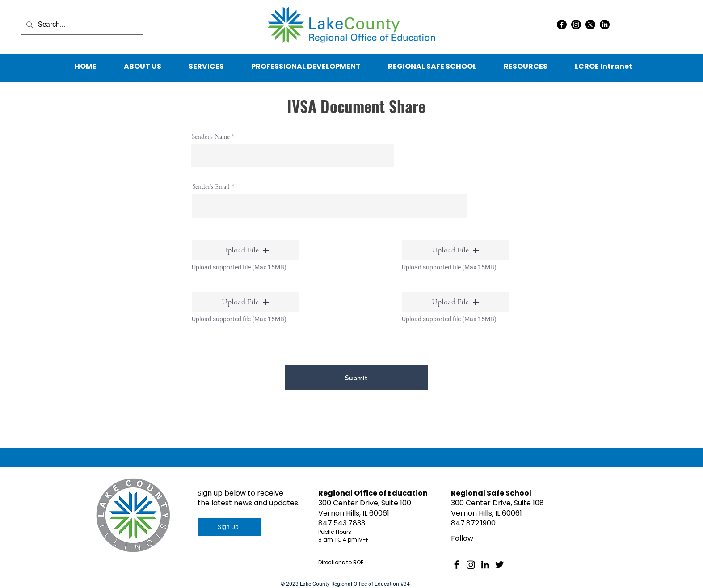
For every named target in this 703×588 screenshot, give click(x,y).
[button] (526, 67)
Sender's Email (211, 187)
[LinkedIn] (605, 25)
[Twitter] (499, 565)
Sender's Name (211, 136)
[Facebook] (562, 25)
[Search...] (81, 25)
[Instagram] (576, 25)
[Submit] (356, 378)
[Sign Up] (229, 527)
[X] (590, 25)
